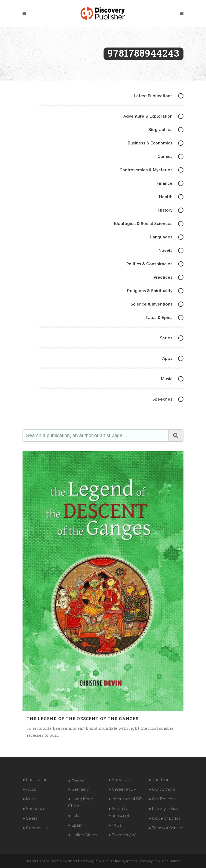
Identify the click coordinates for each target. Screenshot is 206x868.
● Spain (75, 825)
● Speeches (34, 809)
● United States (83, 835)
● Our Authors (162, 789)
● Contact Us (35, 828)
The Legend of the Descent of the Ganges (82, 718)
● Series (30, 818)
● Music (30, 799)
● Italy (74, 816)
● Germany (78, 789)
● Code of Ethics (164, 818)
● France (76, 781)
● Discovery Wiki (124, 835)
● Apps (29, 789)
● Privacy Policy (163, 809)
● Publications (36, 780)
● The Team (160, 780)
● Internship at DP (125, 799)
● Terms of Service (166, 828)
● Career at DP (122, 789)
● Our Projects (162, 799)
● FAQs (115, 825)
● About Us (119, 780)
